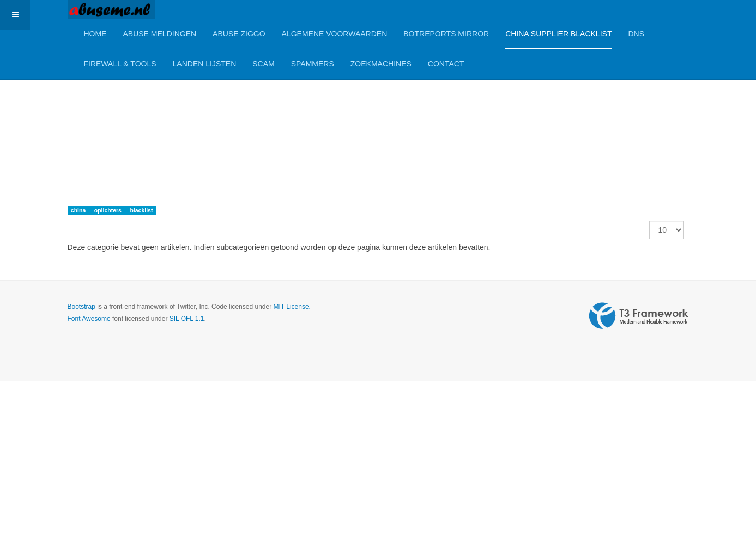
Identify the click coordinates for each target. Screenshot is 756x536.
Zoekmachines (381, 64)
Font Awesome (89, 319)
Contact (446, 64)
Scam (263, 64)
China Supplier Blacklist (558, 34)
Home (95, 34)
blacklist (141, 210)
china (79, 210)
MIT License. (292, 307)
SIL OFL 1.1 (187, 319)
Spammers (313, 64)
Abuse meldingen (160, 34)
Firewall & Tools (120, 64)
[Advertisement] (327, 106)
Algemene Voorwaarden (335, 34)
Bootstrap (81, 307)
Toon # (649, 221)
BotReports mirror (446, 34)
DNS (636, 34)
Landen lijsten (205, 64)
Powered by (639, 316)
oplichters (109, 210)
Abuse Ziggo (239, 34)
